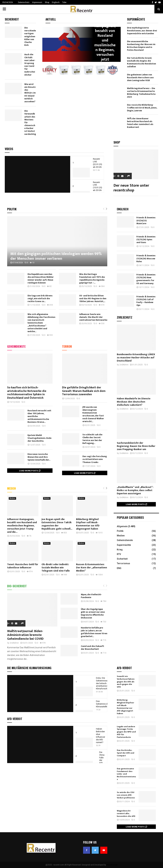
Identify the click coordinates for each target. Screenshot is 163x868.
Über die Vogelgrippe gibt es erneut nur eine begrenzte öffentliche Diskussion (93, 613)
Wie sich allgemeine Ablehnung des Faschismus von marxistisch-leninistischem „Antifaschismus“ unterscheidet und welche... (41, 323)
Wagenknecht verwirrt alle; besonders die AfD (126, 813)
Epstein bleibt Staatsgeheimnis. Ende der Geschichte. (39, 438)
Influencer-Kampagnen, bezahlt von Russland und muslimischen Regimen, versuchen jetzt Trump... (105, 43)
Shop (47, 2)
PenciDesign (112, 865)
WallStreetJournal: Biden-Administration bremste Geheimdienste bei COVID (25, 635)
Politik (12, 209)
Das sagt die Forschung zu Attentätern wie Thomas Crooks (95, 459)
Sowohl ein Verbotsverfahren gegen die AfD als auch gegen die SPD (126, 682)
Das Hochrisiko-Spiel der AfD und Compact (126, 753)
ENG (119, 568)
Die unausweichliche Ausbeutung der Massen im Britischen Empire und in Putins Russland (141, 46)
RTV (119, 554)
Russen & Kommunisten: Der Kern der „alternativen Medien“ (92, 568)
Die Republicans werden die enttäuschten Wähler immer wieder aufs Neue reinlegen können (41, 278)
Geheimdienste (16, 346)
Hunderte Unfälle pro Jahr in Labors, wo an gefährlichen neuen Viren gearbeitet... (94, 632)
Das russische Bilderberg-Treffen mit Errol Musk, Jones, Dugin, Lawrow (142, 108)
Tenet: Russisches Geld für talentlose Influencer (23, 566)
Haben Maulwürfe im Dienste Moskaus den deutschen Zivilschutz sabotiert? (134, 402)
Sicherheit (122, 559)
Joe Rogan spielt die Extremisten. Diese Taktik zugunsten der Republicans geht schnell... (57, 524)
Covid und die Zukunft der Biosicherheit (92, 648)
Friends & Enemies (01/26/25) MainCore (146, 220)
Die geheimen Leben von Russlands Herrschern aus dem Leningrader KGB (140, 77)
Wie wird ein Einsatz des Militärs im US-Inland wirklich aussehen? (30, 93)
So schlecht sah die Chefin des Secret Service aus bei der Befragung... (92, 439)
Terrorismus (123, 563)
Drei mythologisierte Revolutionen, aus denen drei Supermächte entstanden (142, 31)
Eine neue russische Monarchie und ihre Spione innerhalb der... (39, 457)
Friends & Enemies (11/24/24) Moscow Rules (146, 258)
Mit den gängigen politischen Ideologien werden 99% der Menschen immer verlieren (56, 256)
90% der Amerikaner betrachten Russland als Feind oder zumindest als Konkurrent (140, 123)
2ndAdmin (14, 643)
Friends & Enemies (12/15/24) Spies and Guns (146, 239)
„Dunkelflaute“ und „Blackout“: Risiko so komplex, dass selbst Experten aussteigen (135, 490)
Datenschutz (24, 2)
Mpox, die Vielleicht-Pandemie (91, 596)
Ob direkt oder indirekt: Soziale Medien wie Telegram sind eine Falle (56, 568)
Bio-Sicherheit (17, 586)
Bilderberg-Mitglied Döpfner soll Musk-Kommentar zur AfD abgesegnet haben (88, 524)
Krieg (120, 550)
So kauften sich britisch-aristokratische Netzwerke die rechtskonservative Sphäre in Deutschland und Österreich (27, 393)
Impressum (37, 2)
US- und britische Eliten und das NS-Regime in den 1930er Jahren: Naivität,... (93, 298)
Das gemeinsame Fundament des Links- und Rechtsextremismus (126, 774)
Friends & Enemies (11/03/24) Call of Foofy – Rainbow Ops (146, 301)
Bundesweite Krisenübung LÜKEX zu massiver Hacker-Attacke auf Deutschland (136, 358)
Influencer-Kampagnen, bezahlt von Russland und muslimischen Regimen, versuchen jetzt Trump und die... (22, 526)
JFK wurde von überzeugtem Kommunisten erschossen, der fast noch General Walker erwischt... (93, 414)
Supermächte (124, 545)
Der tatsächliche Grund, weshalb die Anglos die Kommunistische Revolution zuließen (142, 62)
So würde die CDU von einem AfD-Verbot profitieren (126, 795)
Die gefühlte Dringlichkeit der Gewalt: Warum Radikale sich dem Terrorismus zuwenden (84, 391)
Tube (64, 2)
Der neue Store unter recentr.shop (131, 188)
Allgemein (122, 526)
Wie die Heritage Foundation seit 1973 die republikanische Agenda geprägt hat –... (92, 278)
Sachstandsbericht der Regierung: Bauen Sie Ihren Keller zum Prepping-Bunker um (136, 446)
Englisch (56, 2)
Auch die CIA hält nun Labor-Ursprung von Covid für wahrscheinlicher (30, 65)
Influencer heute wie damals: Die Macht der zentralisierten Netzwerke (93, 317)
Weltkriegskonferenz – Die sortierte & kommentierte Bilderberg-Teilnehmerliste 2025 (141, 93)
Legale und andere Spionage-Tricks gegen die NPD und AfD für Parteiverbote (126, 732)
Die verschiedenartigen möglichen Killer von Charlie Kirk (30, 36)
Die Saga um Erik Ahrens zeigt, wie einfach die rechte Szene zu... (40, 298)
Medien (11, 488)
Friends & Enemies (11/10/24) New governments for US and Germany (146, 279)
